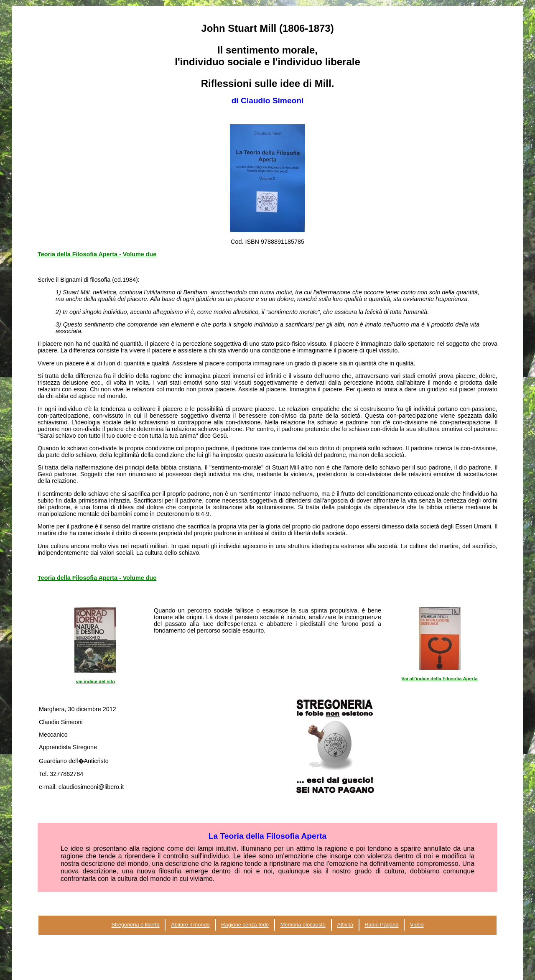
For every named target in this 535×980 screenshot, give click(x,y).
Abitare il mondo (190, 925)
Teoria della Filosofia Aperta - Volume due (97, 254)
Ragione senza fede (245, 925)
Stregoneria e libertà (135, 925)
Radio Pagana (381, 925)
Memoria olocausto (303, 925)
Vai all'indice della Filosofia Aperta (439, 679)
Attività (345, 925)
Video (417, 925)
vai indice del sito (96, 681)
